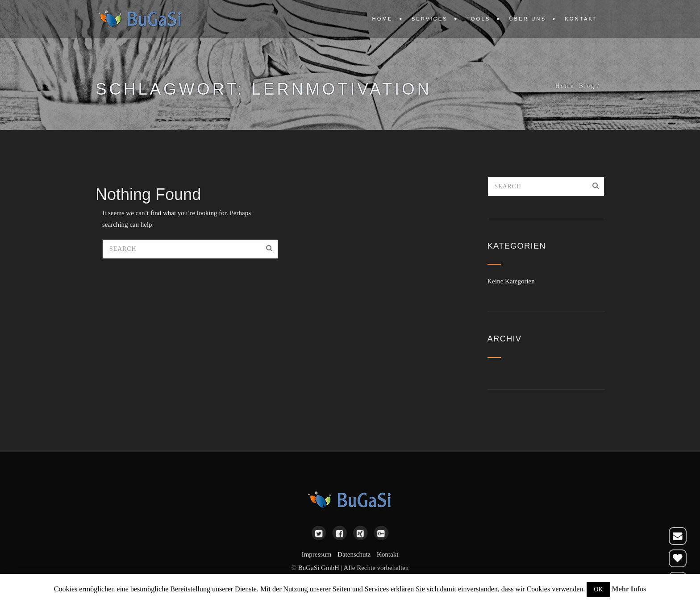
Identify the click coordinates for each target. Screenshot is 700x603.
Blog (587, 86)
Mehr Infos (629, 589)
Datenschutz (354, 554)
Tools (478, 19)
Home (383, 19)
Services (430, 19)
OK (598, 589)
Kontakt (581, 19)
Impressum (317, 554)
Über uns (527, 19)
